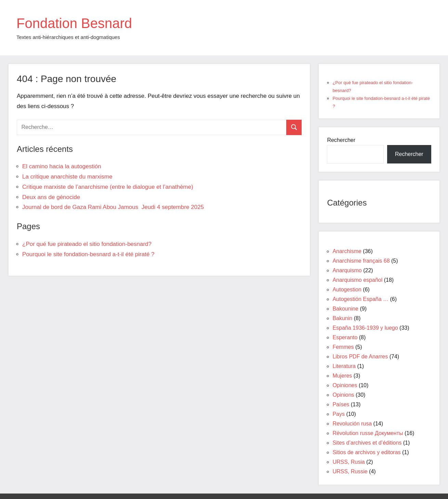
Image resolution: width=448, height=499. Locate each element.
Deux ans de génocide (51, 197)
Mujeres (342, 376)
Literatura (344, 366)
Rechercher (341, 140)
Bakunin (342, 318)
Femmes (343, 347)
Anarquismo (347, 270)
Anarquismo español (357, 280)
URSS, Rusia (348, 462)
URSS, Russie (350, 471)
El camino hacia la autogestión (62, 166)
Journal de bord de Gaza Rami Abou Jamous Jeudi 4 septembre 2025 (113, 207)
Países (341, 404)
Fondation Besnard (74, 23)
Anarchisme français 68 (361, 261)
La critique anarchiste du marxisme (67, 177)
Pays (339, 414)
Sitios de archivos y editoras (366, 452)
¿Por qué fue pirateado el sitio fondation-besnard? (87, 244)
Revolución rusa (352, 424)
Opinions (343, 395)
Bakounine (345, 309)
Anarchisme (347, 251)
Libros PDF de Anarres (360, 357)
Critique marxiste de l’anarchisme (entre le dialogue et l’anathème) (108, 187)
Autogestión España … (360, 299)
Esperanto (345, 337)
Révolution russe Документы (368, 433)
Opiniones (345, 385)
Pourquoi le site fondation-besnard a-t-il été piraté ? (88, 254)
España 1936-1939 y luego (365, 328)
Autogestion (347, 290)
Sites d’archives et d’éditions (367, 443)
